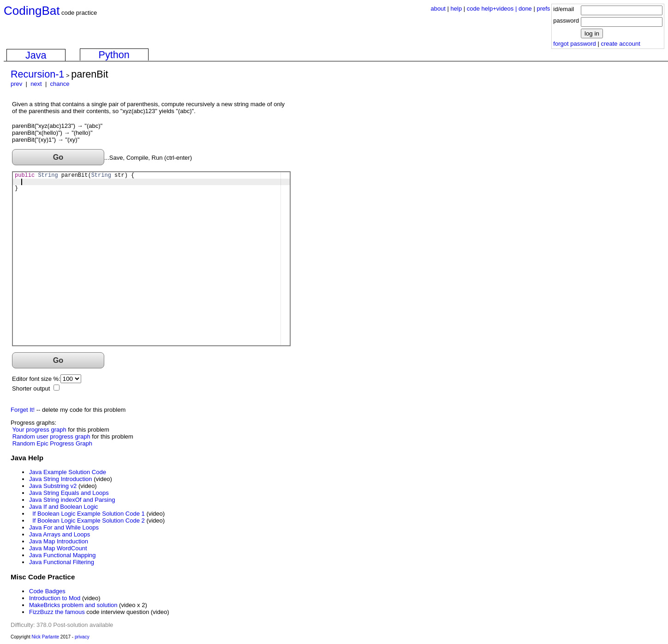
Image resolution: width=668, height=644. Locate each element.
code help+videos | (493, 9)
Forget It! (23, 410)
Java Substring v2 (53, 486)
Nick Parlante (45, 637)
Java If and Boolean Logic (64, 507)
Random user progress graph (51, 436)
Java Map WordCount (58, 548)
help (456, 9)
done (525, 9)
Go (58, 157)
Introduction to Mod (55, 598)
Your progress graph (39, 430)
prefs (543, 9)
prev (16, 84)
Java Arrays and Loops (60, 534)
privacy (82, 637)
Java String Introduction (61, 479)
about (438, 9)
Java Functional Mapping (63, 555)
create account (620, 44)
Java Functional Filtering (62, 562)
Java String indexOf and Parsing (72, 500)
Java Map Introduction (59, 541)
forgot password (575, 44)
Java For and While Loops (64, 527)
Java (36, 55)
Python (114, 55)
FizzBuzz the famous (57, 612)
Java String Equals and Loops (69, 493)
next (36, 84)
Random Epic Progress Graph (52, 443)
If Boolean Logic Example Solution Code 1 (89, 514)
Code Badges (47, 591)
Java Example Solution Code (68, 472)
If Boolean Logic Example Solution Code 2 (89, 521)
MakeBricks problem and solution (73, 605)
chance (60, 84)
